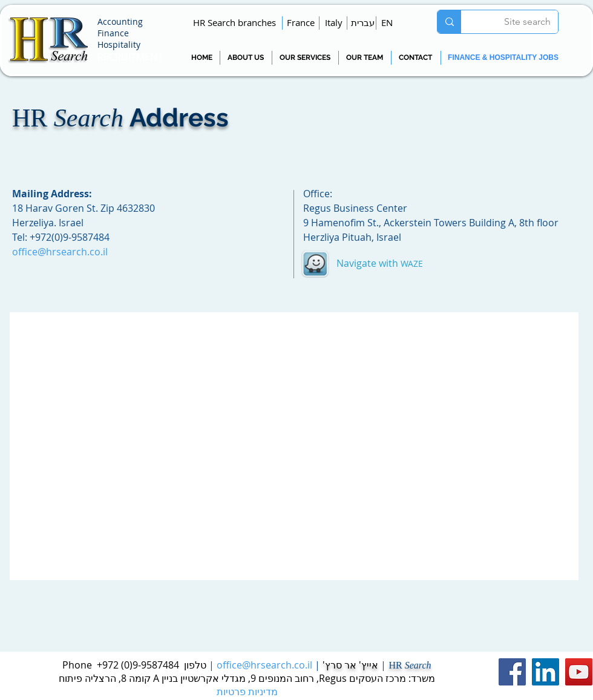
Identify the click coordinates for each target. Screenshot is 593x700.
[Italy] (334, 23)
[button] (234, 23)
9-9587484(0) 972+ (138, 665)
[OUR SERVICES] (305, 58)
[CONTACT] (415, 58)
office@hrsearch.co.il (264, 665)
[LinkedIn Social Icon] (545, 672)
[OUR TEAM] (364, 58)
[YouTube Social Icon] (579, 672)
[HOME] (201, 58)
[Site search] (519, 22)
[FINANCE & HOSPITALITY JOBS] (503, 58)
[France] (301, 23)
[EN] (387, 23)
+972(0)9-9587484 (70, 237)
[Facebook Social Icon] (512, 672)
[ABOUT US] (245, 58)
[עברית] (363, 23)
